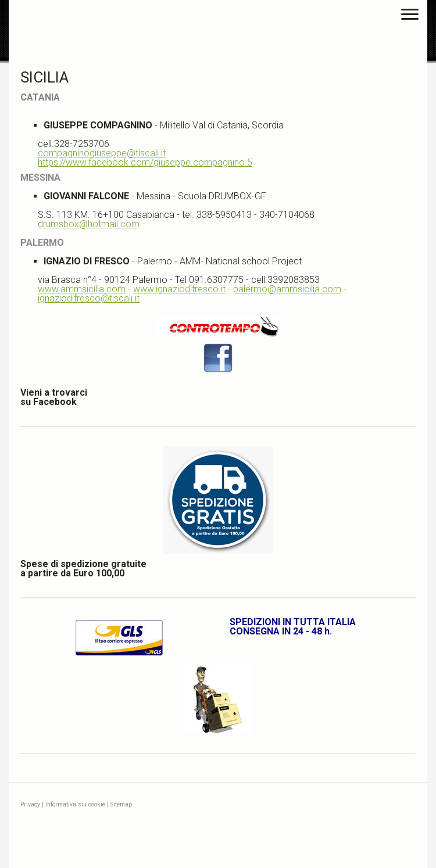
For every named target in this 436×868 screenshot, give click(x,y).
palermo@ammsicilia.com (287, 289)
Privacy (30, 804)
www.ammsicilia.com (82, 289)
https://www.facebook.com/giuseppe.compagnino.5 (145, 162)
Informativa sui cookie (75, 804)
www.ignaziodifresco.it (179, 289)
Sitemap (121, 804)
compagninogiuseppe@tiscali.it (102, 153)
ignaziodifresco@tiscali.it (89, 298)
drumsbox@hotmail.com (89, 224)
